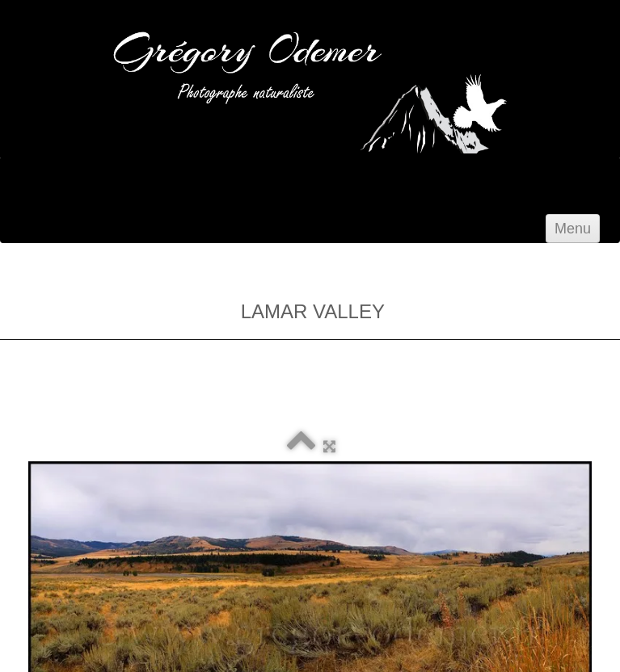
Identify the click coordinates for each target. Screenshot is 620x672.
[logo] (218, 147)
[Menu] (573, 229)
